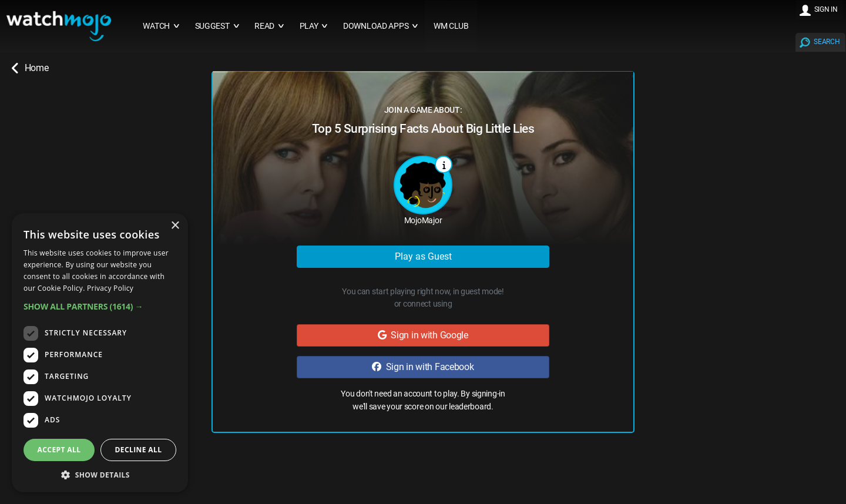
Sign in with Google (423, 335)
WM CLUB (451, 26)
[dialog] (100, 353)
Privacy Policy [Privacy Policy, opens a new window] (110, 288)
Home (30, 68)
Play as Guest (423, 256)
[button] (100, 306)
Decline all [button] (139, 450)
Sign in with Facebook (423, 367)
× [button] (175, 226)
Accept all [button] (59, 450)
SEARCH (827, 42)
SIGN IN (826, 9)
